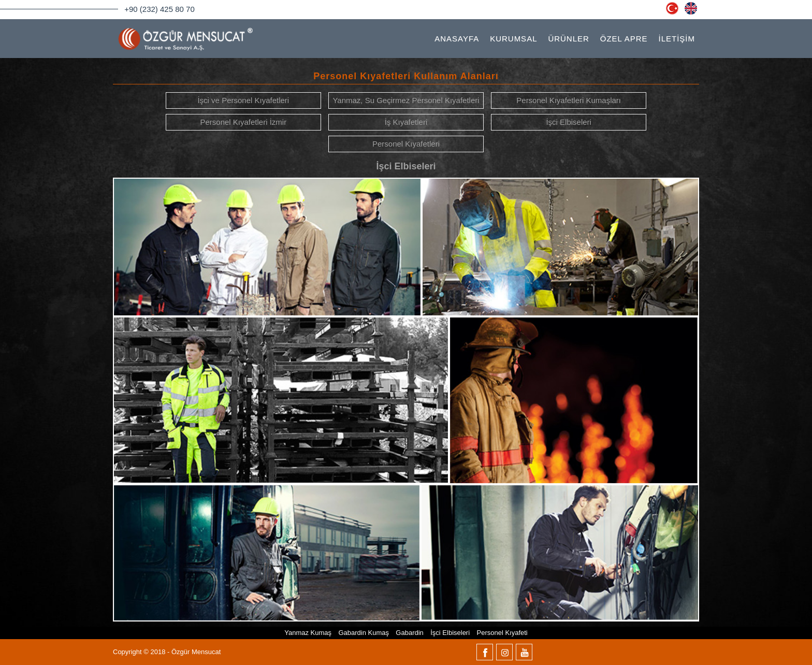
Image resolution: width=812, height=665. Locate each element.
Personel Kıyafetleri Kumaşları (569, 100)
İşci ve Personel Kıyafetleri (243, 100)
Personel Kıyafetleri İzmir (243, 122)
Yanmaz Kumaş (308, 633)
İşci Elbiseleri (569, 122)
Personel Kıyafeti (502, 633)
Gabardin (409, 633)
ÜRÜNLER (569, 39)
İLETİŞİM (677, 39)
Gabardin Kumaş (364, 633)
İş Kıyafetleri (406, 122)
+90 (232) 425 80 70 (160, 9)
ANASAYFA (457, 39)
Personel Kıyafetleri (406, 144)
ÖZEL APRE (624, 39)
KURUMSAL (513, 39)
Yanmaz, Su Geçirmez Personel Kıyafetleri (406, 100)
